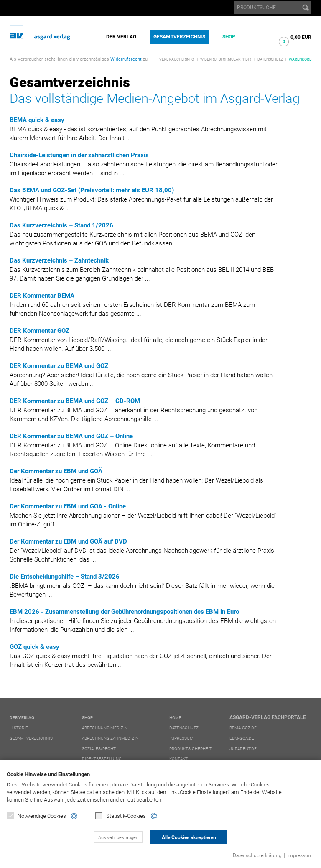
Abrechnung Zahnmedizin (110, 738)
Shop (229, 37)
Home (175, 718)
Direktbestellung (102, 759)
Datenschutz (270, 59)
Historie (19, 728)
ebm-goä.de (242, 738)
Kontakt (178, 759)
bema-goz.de (243, 728)
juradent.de (243, 749)
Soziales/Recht (99, 749)
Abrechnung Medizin (105, 728)
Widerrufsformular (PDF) (226, 59)
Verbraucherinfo (177, 59)
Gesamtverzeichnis (179, 37)
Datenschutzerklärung (257, 855)
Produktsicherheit (191, 749)
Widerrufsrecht (126, 59)
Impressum (300, 855)
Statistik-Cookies (121, 816)
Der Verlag (121, 37)
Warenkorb (300, 59)
